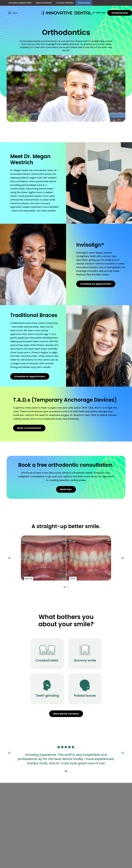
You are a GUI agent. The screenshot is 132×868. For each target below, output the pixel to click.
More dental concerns (66, 714)
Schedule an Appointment (96, 284)
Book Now (66, 489)
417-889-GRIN (99, 13)
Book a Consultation (29, 428)
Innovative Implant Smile (20, 3)
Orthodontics (84, 3)
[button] (24, 13)
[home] (67, 13)
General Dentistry (44, 3)
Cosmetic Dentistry (65, 3)
